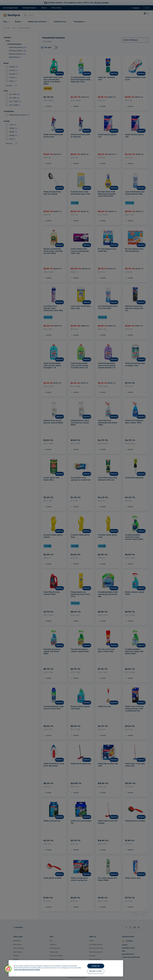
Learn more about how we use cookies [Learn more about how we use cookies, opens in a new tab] (27, 970)
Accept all (96, 966)
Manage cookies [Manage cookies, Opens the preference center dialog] (96, 971)
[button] (8, 969)
